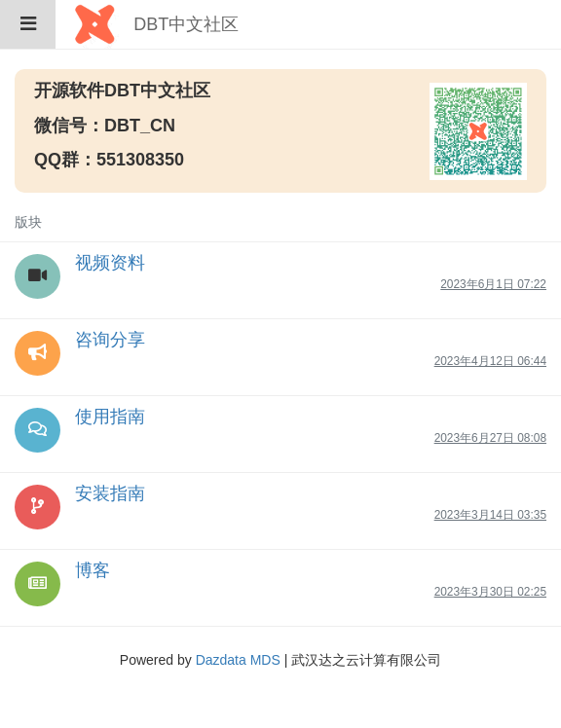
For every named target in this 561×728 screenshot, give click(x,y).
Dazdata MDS (238, 660)
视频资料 (110, 263)
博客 (93, 570)
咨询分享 (110, 340)
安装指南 (110, 493)
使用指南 (110, 417)
